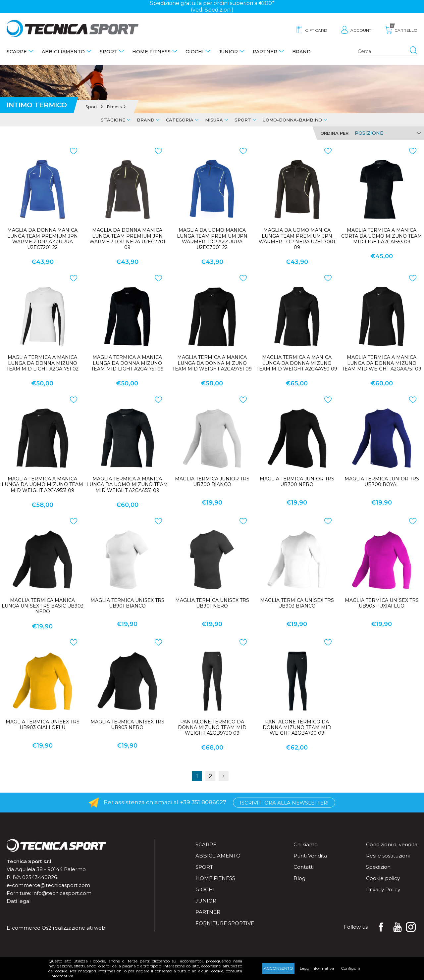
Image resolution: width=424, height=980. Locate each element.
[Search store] (388, 52)
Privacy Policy (383, 889)
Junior (228, 52)
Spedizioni (379, 867)
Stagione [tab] (113, 120)
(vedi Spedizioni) (212, 10)
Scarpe (17, 52)
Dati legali (19, 901)
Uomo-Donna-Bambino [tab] (292, 120)
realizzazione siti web (79, 928)
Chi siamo (306, 844)
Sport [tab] (243, 120)
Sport (108, 52)
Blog (299, 878)
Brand (301, 52)
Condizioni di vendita (392, 844)
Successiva (224, 776)
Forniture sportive (225, 923)
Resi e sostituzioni (388, 856)
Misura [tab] (214, 120)
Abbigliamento (63, 52)
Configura (351, 968)
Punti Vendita (310, 856)
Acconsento (278, 968)
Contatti (304, 867)
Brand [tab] (146, 120)
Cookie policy (383, 878)
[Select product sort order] (387, 133)
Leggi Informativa (317, 968)
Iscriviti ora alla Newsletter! (284, 803)
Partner (265, 52)
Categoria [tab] (180, 120)
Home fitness (151, 52)
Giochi (195, 52)
